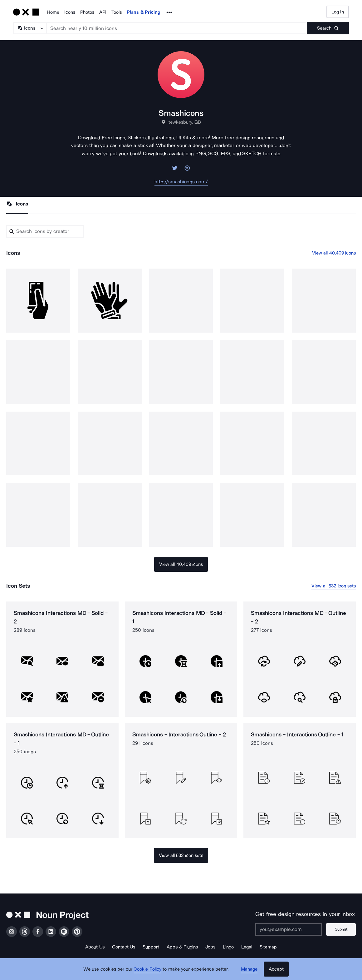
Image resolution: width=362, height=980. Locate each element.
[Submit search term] (328, 28)
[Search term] (177, 28)
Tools (117, 12)
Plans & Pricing (144, 12)
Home (53, 12)
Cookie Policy (147, 969)
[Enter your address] (289, 929)
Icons (70, 12)
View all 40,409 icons (334, 253)
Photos (87, 12)
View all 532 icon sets (334, 586)
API (103, 12)
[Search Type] (30, 28)
